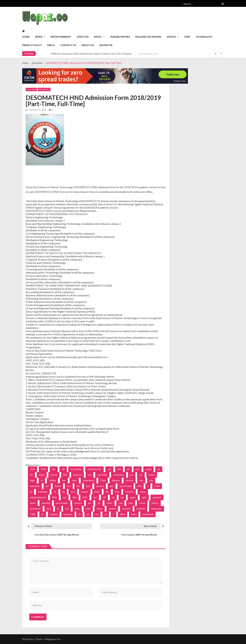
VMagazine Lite (52, 639)
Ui (79, 514)
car (132, 475)
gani (88, 486)
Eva (69, 486)
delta (74, 480)
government (125, 486)
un (88, 514)
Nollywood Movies (148, 37)
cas (141, 475)
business (77, 475)
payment (157, 497)
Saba (131, 503)
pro (90, 503)
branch (54, 475)
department (89, 480)
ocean (133, 497)
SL (58, 509)
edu (151, 480)
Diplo (103, 480)
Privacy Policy (32, 45)
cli (42, 480)
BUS (65, 475)
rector (110, 503)
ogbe (144, 497)
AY (31, 475)
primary (78, 503)
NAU (54, 497)
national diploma (38, 497)
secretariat (35, 509)
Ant (119, 469)
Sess (49, 509)
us (106, 514)
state (88, 509)
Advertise (106, 45)
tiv (43, 514)
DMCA (51, 45)
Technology (204, 37)
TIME (33, 514)
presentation (62, 503)
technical (141, 509)
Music (98, 37)
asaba (148, 469)
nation (143, 492)
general (100, 486)
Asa (138, 469)
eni (47, 486)
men (117, 492)
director (130, 480)
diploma (116, 480)
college (52, 480)
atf (159, 469)
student (112, 509)
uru (97, 514)
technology (156, 509)
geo (112, 486)
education (35, 486)
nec (95, 497)
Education (31, 89)
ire (55, 492)
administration (94, 469)
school (142, 503)
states (100, 509)
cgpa (32, 480)
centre (152, 475)
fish (78, 486)
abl (63, 469)
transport (68, 514)
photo (33, 503)
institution (43, 492)
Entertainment (61, 37)
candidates (119, 475)
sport (77, 509)
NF (104, 497)
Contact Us (68, 45)
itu (64, 492)
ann (109, 469)
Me (107, 492)
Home (26, 37)
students (126, 509)
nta (122, 497)
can (90, 475)
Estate (58, 486)
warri (134, 514)
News (39, 37)
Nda (74, 497)
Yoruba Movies (120, 37)
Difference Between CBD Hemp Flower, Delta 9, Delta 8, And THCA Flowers (91, 54)
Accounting (76, 469)
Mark (97, 492)
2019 (43, 469)
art (128, 469)
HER (139, 486)
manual (85, 492)
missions (129, 492)
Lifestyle (83, 37)
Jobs (187, 37)
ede (141, 480)
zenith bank (148, 514)
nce (65, 497)
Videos (171, 37)
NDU (85, 497)
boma (42, 475)
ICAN (157, 486)
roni (120, 503)
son (67, 509)
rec (99, 503)
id (31, 492)
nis (113, 497)
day (64, 480)
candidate (102, 475)
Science (155, 503)
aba (54, 469)
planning (46, 503)
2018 (32, 469)
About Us (88, 45)
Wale (123, 514)
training (54, 514)
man (73, 492)
